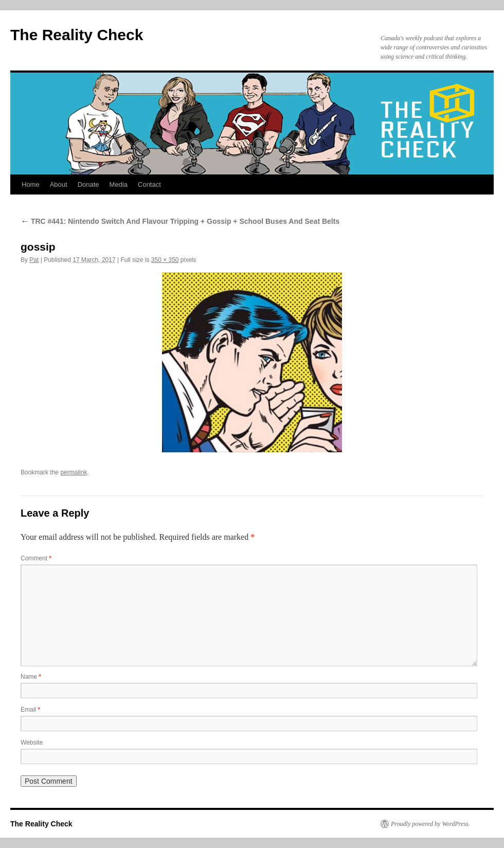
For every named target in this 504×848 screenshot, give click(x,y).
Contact (149, 184)
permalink (74, 472)
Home (31, 184)
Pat (34, 260)
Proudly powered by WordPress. (430, 824)
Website (32, 743)
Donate (88, 184)
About (59, 184)
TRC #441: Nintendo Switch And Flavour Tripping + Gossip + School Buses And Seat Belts (180, 221)
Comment (36, 558)
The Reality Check (77, 35)
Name (31, 677)
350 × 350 (165, 260)
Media (119, 184)
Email (30, 710)
